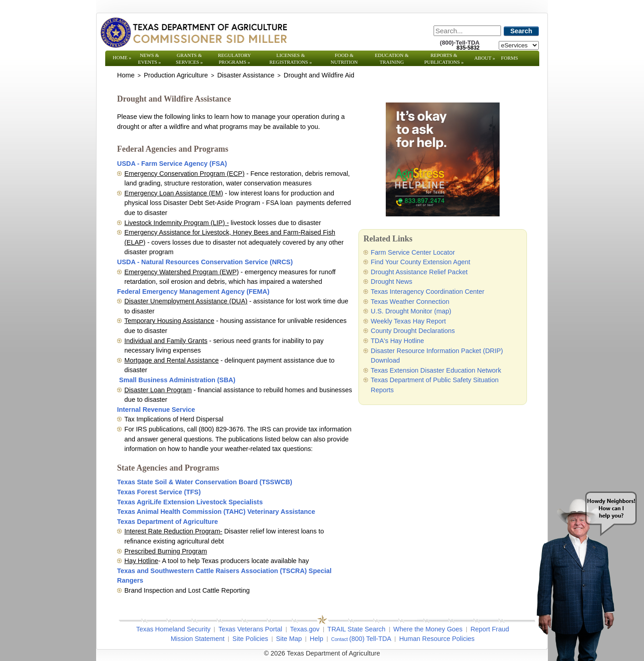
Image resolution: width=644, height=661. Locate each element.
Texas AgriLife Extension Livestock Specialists (190, 502)
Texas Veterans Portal (250, 629)
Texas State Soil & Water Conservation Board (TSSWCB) (205, 482)
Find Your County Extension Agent (420, 262)
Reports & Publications (444, 59)
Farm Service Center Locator (413, 252)
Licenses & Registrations (291, 59)
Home (122, 57)
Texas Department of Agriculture (168, 522)
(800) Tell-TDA (371, 639)
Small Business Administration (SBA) (177, 380)
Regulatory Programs (234, 59)
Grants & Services (189, 59)
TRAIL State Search (356, 629)
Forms (509, 58)
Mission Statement (198, 639)
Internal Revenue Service (156, 410)
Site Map (289, 639)
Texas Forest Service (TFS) (159, 492)
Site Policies (250, 639)
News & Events (149, 59)
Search (521, 31)
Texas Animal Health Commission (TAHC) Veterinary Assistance (216, 512)
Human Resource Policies (437, 639)
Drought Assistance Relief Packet (419, 272)
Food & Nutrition (344, 59)
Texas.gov (305, 629)
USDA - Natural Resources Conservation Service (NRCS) (205, 262)
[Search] (467, 31)
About (485, 58)
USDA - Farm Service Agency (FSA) (172, 164)
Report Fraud (490, 629)
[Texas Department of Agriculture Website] (193, 32)
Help (317, 639)
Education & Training (392, 59)
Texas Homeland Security (173, 629)
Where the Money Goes (428, 629)
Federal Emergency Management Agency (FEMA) (193, 292)
